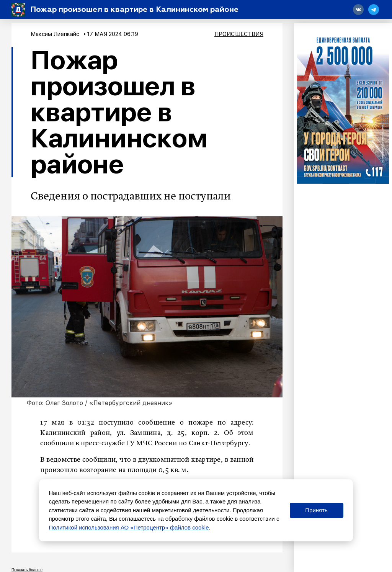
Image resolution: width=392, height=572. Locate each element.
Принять (316, 510)
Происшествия (239, 34)
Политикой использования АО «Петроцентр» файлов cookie (129, 527)
